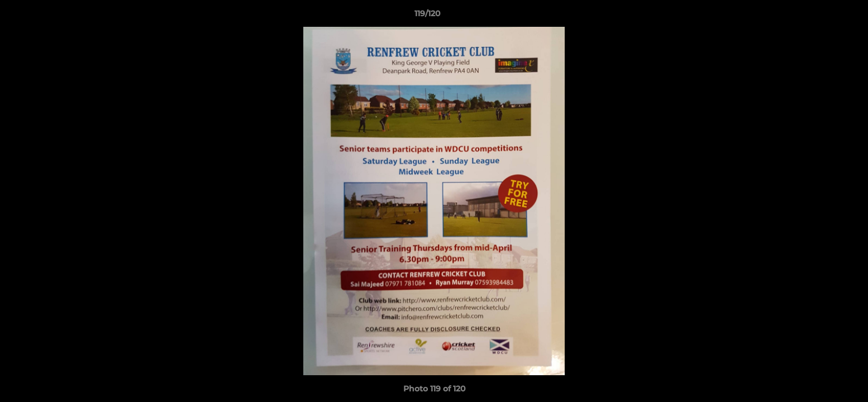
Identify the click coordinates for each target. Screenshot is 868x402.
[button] (821, 16)
